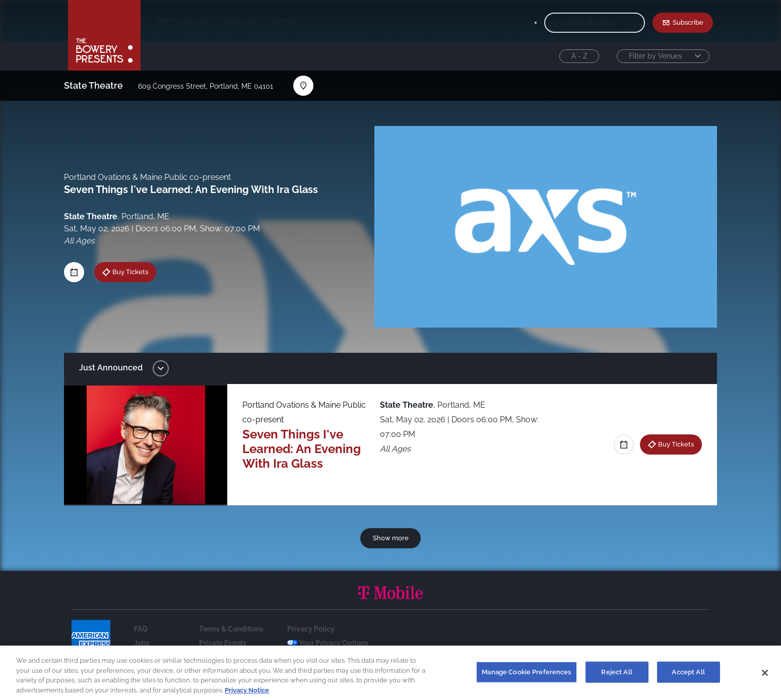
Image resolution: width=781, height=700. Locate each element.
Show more (391, 538)
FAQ (141, 629)
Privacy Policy (311, 629)
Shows (163, 21)
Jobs (142, 643)
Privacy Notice (247, 694)
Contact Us (316, 21)
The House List (261, 21)
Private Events (223, 643)
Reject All (616, 676)
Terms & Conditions (231, 629)
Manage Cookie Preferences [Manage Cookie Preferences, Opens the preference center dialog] (526, 676)
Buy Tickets (136, 272)
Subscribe (688, 22)
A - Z (579, 56)
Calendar (361, 21)
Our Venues (205, 21)
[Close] (765, 677)
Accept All (688, 676)
